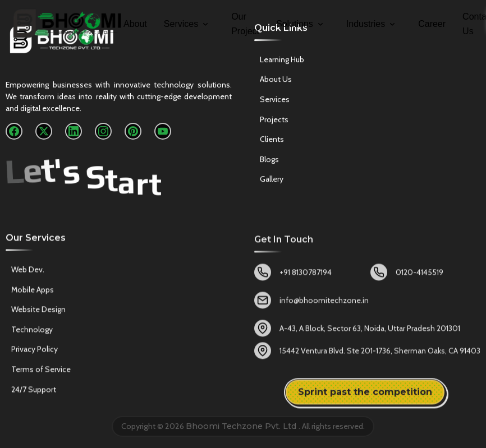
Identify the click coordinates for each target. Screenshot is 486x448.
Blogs (269, 161)
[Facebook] (14, 132)
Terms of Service (41, 372)
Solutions (301, 24)
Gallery (272, 181)
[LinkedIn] (74, 132)
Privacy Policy (35, 352)
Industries (372, 24)
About (135, 24)
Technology (32, 332)
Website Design (38, 312)
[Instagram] (103, 132)
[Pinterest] (133, 132)
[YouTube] (163, 132)
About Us (276, 81)
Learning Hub (282, 61)
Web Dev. (28, 273)
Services (187, 24)
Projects (274, 121)
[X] (44, 132)
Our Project (245, 24)
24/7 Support (34, 392)
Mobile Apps (33, 292)
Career (432, 24)
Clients (272, 141)
